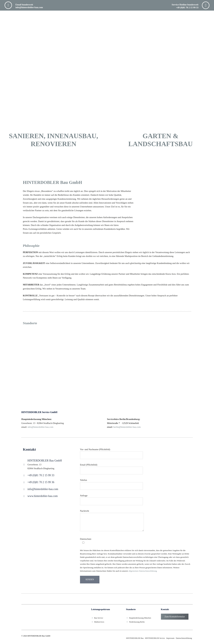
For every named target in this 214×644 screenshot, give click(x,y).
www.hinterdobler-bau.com (43, 496)
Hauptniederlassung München (140, 618)
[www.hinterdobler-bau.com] (24, 496)
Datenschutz (86, 541)
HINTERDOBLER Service (155, 638)
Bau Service (99, 618)
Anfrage (111, 498)
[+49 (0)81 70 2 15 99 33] (24, 476)
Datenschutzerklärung (184, 638)
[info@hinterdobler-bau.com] (24, 489)
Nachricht (112, 521)
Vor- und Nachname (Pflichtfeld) (111, 452)
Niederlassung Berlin (137, 622)
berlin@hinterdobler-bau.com (127, 427)
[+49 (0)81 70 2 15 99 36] (24, 482)
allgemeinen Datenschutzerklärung (143, 571)
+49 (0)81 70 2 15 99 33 (41, 475)
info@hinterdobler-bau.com (43, 489)
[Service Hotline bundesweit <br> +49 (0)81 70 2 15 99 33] (206, 5)
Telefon (111, 483)
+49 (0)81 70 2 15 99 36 (41, 482)
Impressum (170, 638)
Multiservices (99, 622)
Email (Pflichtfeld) (111, 468)
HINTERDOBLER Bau (135, 638)
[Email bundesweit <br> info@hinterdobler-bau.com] (8, 5)
